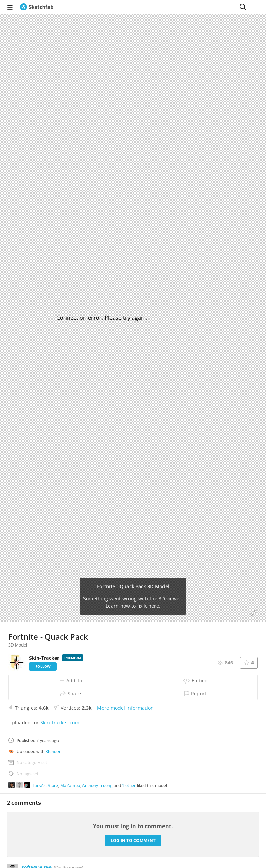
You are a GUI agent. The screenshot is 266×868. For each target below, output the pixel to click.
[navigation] (10, 7)
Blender (53, 751)
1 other (129, 785)
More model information (125, 708)
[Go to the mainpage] (37, 7)
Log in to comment (133, 840)
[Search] (243, 7)
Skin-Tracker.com (60, 722)
